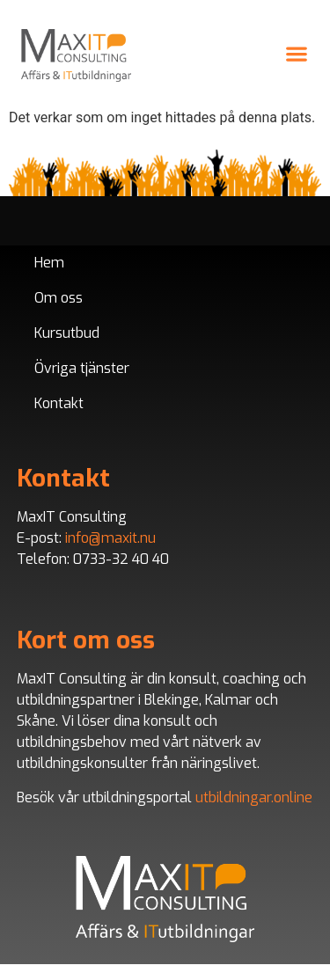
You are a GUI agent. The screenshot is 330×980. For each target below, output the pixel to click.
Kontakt (59, 403)
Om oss (59, 298)
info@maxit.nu (110, 538)
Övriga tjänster (82, 368)
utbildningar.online (254, 797)
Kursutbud (67, 333)
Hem (49, 263)
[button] (296, 53)
